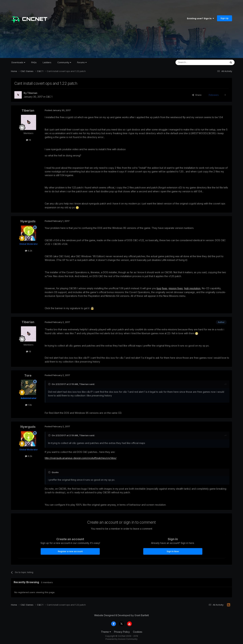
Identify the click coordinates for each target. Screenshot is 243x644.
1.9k (29, 405)
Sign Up (225, 18)
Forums (82, 62)
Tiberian (32, 93)
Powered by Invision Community (122, 639)
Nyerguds (28, 221)
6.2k (29, 251)
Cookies (138, 632)
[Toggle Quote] (50, 384)
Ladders (47, 62)
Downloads (18, 62)
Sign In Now (173, 551)
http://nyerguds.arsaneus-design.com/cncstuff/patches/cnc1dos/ (81, 458)
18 (29, 140)
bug (159, 288)
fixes (165, 288)
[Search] (193, 62)
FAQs (34, 62)
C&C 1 (49, 97)
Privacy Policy (122, 632)
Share (197, 95)
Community (64, 62)
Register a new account (70, 551)
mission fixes (176, 288)
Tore (28, 375)
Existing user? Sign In (200, 18)
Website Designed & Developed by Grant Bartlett (122, 615)
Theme (106, 632)
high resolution (192, 288)
